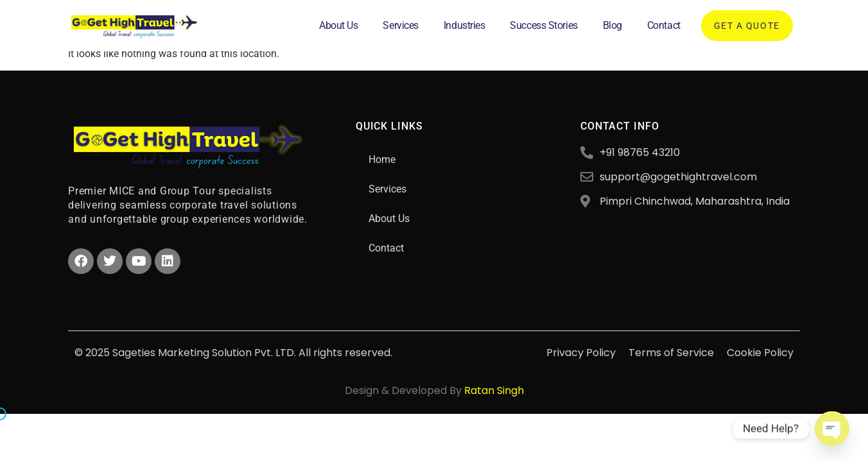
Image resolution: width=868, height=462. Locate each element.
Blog (612, 25)
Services (400, 25)
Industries (464, 25)
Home (382, 159)
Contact (664, 25)
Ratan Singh (494, 390)
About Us (338, 25)
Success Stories (543, 25)
